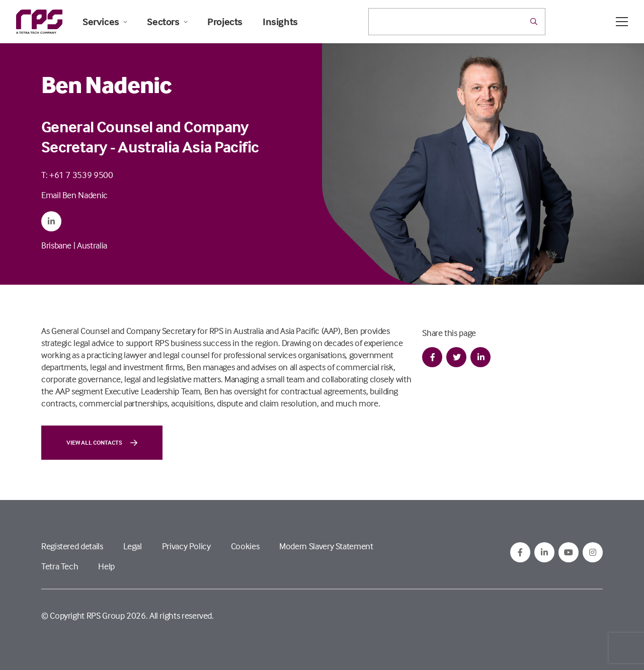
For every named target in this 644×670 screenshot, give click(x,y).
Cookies (245, 546)
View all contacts (102, 443)
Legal (133, 546)
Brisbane (56, 245)
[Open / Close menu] (622, 22)
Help (106, 566)
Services (105, 22)
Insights (280, 22)
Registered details (72, 546)
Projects (225, 22)
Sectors (167, 22)
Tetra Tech (60, 566)
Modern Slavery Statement (326, 546)
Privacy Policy (186, 546)
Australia (92, 245)
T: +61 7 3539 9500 (77, 175)
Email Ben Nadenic (74, 195)
